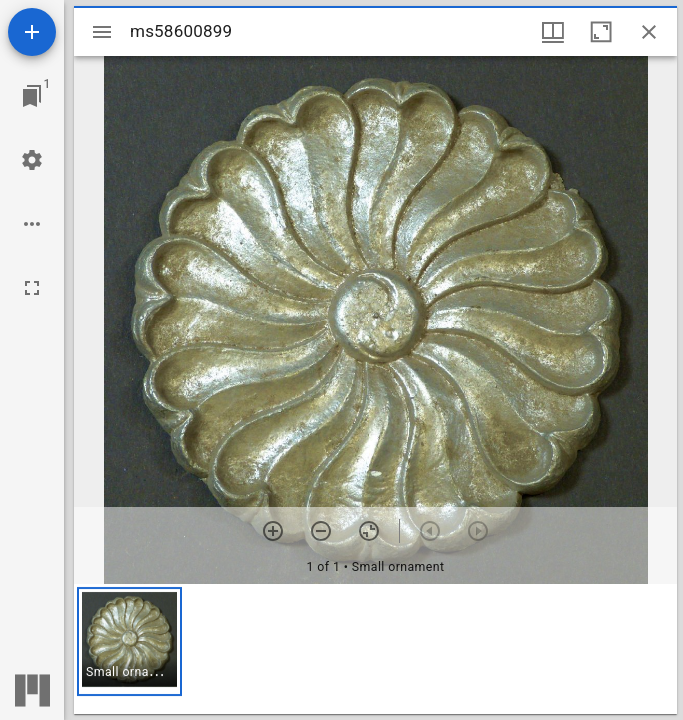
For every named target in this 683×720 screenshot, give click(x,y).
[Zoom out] (321, 531)
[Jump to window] (32, 96)
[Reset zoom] (369, 531)
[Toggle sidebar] (102, 32)
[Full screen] (32, 288)
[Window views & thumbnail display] (553, 32)
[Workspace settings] (32, 160)
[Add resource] (32, 32)
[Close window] (649, 32)
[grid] (375, 649)
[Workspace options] (32, 224)
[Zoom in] (273, 531)
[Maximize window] (601, 32)
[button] (129, 641)
